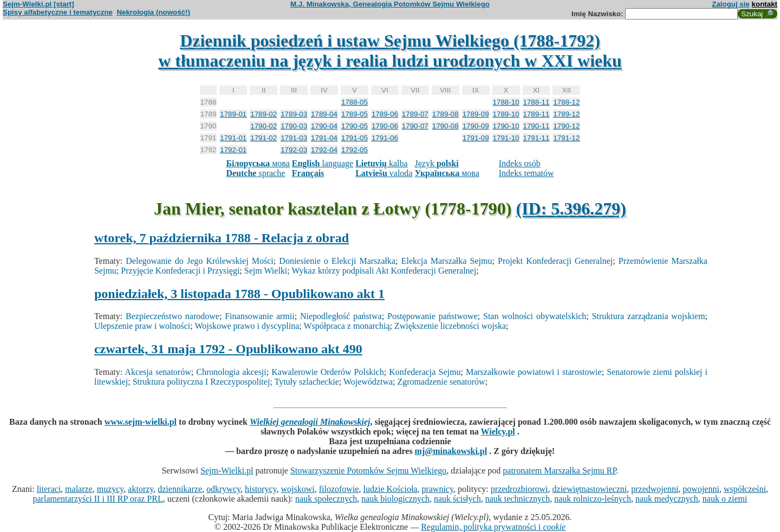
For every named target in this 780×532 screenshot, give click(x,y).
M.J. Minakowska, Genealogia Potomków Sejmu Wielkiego (390, 4)
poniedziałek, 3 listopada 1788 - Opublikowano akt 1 (239, 294)
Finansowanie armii (260, 316)
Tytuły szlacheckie (306, 382)
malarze (79, 489)
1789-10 (506, 114)
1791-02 (264, 138)
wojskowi (297, 489)
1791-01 (233, 138)
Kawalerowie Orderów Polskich (327, 372)
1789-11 (537, 114)
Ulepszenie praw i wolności (142, 326)
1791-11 (537, 138)
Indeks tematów (526, 173)
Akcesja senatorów (158, 372)
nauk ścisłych (457, 499)
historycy (261, 489)
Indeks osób (520, 163)
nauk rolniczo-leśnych (593, 499)
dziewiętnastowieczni (590, 489)
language (323, 163)
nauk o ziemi (725, 499)
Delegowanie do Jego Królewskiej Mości (199, 261)
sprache (255, 173)
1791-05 (355, 138)
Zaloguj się (731, 4)
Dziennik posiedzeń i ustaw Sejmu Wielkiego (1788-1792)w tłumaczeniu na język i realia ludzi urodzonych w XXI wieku (390, 51)
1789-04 (324, 114)
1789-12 (566, 114)
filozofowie (339, 489)
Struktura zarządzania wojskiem (649, 316)
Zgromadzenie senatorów (441, 382)
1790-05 (355, 126)
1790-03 (294, 126)
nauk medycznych (667, 499)
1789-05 (355, 114)
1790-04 (324, 126)
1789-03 (294, 114)
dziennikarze (180, 489)
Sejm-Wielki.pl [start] (38, 4)
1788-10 (506, 102)
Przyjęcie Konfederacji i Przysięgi (180, 271)
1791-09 (476, 138)
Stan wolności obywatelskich (535, 316)
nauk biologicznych (395, 499)
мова (258, 163)
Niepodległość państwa (341, 316)
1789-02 (264, 114)
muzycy (110, 489)
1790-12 (566, 126)
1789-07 (415, 114)
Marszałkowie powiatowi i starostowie (534, 372)
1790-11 (537, 126)
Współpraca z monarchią (346, 326)
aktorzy (141, 489)
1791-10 (506, 138)
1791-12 (566, 138)
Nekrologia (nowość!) (153, 12)
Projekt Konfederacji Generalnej (555, 261)
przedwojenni (655, 489)
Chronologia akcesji (231, 372)
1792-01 (233, 150)
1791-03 (294, 138)
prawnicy (437, 489)
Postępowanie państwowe (433, 316)
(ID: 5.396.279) (571, 209)
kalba (381, 163)
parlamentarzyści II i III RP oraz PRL (98, 499)
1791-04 (324, 138)
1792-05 (355, 150)
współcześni (745, 489)
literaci (49, 489)
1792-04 (324, 150)
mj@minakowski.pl (451, 451)
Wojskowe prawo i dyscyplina (247, 326)
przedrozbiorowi (519, 489)
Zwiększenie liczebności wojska (450, 326)
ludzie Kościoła (390, 489)
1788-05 (355, 102)
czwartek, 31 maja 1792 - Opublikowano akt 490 (228, 349)
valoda (384, 173)
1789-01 (233, 114)
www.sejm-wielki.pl (141, 422)
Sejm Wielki (266, 271)
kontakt (765, 4)
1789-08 (446, 114)
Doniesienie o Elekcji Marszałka (337, 261)
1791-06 (385, 138)
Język (436, 163)
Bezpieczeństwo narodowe (173, 316)
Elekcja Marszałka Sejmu (447, 261)
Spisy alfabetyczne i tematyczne (58, 12)
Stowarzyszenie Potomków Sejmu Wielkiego (368, 471)
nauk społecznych (326, 499)
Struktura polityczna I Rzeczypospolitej (201, 382)
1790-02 (264, 126)
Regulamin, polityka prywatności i (493, 527)
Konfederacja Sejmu (425, 372)
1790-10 (506, 126)
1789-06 (385, 114)
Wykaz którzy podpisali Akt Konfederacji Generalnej (384, 271)
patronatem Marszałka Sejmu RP (559, 471)
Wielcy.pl (498, 432)
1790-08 (446, 126)
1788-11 (537, 102)
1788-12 (566, 102)
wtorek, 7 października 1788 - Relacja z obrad (222, 238)
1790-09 (476, 126)
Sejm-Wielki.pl (227, 471)
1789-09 (476, 114)
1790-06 (385, 126)
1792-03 (294, 150)
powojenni (701, 489)
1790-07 (415, 126)
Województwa (368, 382)
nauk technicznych (518, 499)
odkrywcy (223, 489)
